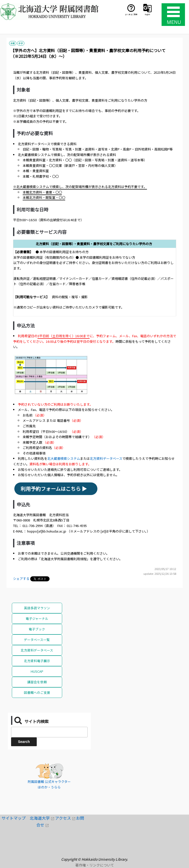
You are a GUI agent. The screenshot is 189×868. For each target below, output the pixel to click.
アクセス (66, 818)
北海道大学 (42, 818)
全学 (21, 43)
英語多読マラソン (37, 608)
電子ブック (37, 629)
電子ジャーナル (37, 618)
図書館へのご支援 (37, 692)
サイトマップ (16, 818)
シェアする (21, 578)
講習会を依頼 (37, 682)
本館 (13, 43)
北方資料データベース (106, 458)
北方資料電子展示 (37, 661)
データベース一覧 (37, 640)
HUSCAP (37, 671)
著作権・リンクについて (95, 865)
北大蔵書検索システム (64, 458)
